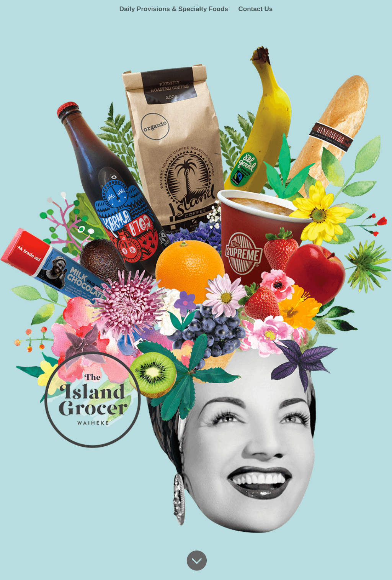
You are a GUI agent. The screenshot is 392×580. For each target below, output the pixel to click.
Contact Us (256, 10)
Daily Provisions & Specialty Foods (174, 10)
